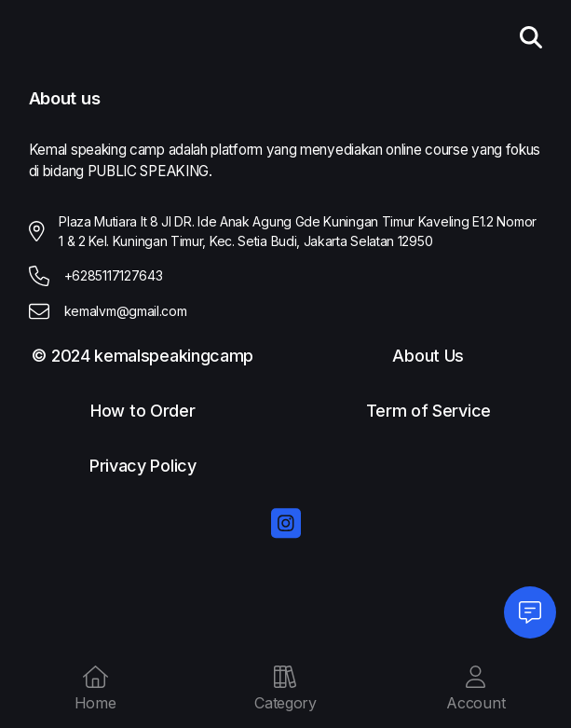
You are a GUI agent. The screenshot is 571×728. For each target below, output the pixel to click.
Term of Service (428, 412)
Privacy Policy (143, 467)
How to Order (143, 412)
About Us (428, 357)
